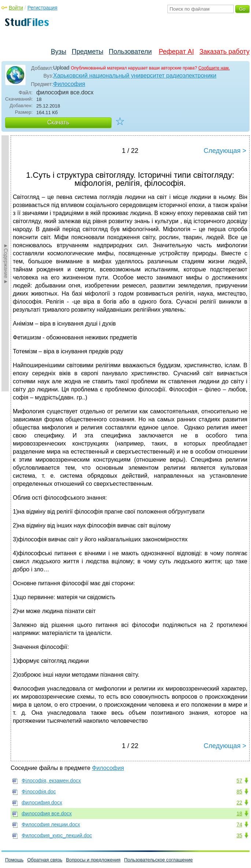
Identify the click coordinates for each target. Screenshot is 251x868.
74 (239, 824)
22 (239, 803)
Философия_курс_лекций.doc (57, 835)
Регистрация (43, 8)
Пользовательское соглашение (158, 860)
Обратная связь (45, 860)
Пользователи (130, 52)
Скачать (58, 122)
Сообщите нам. (214, 68)
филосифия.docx (42, 803)
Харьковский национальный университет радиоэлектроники (135, 76)
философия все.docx (47, 813)
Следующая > (225, 151)
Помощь (14, 860)
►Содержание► (6, 263)
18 (239, 813)
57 (239, 781)
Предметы (88, 52)
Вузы (59, 52)
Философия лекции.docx (51, 824)
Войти (16, 8)
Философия (69, 84)
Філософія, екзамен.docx (51, 781)
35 (239, 835)
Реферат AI (176, 52)
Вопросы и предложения (93, 860)
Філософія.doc (39, 792)
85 (239, 792)
